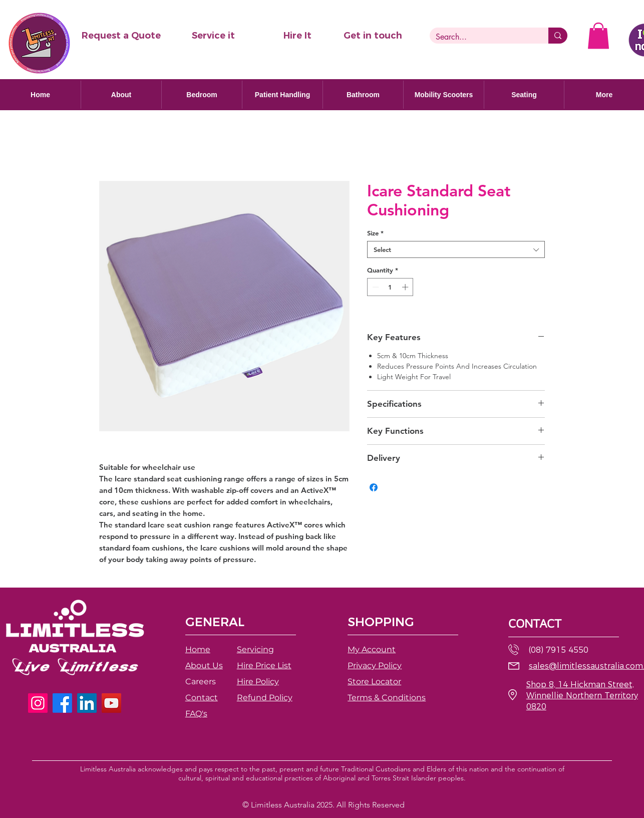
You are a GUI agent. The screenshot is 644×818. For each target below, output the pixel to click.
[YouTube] (111, 703)
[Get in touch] (373, 36)
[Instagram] (38, 703)
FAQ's (196, 714)
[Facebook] (62, 703)
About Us (204, 665)
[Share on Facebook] (374, 487)
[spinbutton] (390, 287)
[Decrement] (375, 287)
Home (198, 649)
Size (375, 233)
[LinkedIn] (87, 703)
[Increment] (406, 287)
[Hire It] (297, 36)
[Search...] (481, 37)
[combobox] (456, 249)
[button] (121, 36)
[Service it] (213, 36)
